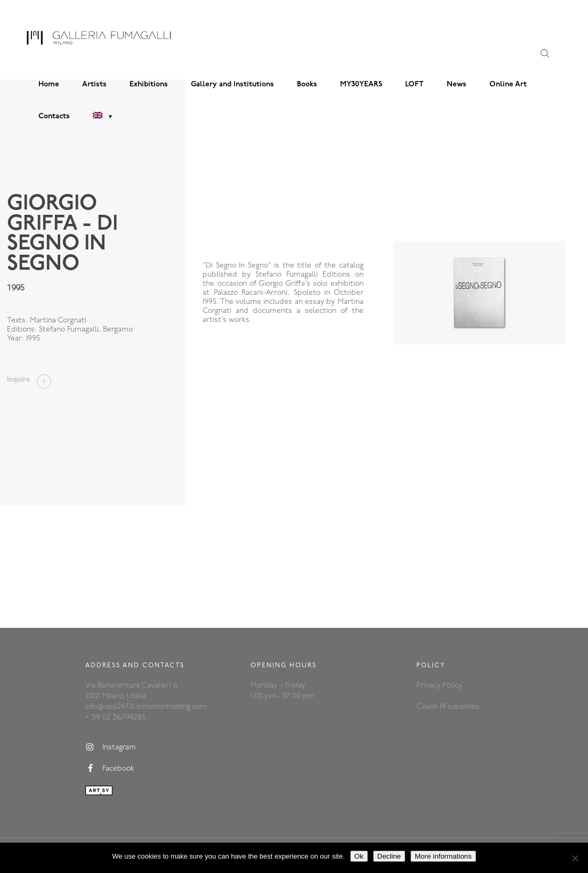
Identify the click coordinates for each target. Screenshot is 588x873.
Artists (94, 84)
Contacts (54, 116)
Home (49, 84)
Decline (389, 856)
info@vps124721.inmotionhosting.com (146, 707)
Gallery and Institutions (232, 84)
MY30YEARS (361, 84)
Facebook (110, 769)
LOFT (414, 84)
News (457, 84)
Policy (452, 686)
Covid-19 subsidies (448, 707)
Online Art (508, 84)
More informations (443, 856)
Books (307, 84)
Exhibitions (149, 84)
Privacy (429, 686)
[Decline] (575, 858)
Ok (359, 856)
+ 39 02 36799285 (115, 718)
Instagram (111, 747)
